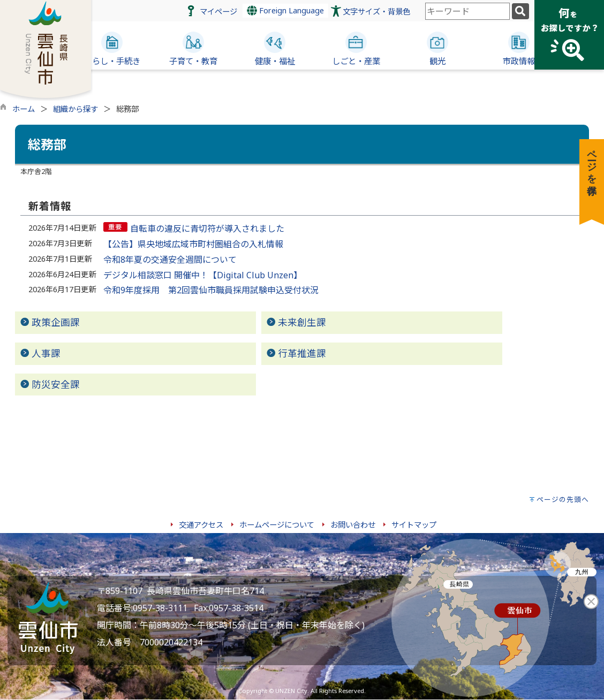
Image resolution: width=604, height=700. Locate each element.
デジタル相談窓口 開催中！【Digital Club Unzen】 (203, 275)
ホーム (24, 109)
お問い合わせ (353, 525)
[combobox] (467, 11)
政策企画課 (56, 322)
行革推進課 (302, 353)
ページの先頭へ (563, 499)
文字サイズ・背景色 (376, 12)
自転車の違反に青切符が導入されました (207, 229)
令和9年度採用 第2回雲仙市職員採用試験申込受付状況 (211, 290)
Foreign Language (285, 10)
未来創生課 (302, 322)
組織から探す (76, 109)
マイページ (218, 12)
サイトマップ (414, 525)
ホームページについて (277, 525)
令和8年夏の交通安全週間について (170, 260)
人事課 (46, 353)
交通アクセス (201, 525)
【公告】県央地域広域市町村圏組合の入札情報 (193, 244)
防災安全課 (56, 384)
